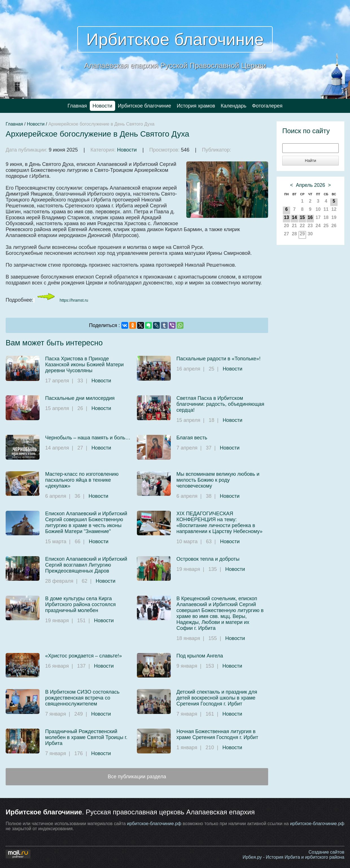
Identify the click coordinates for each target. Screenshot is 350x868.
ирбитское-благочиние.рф (154, 824)
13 (286, 217)
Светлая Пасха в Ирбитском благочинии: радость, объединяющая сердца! (220, 404)
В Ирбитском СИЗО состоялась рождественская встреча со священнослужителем (82, 698)
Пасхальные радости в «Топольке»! (218, 359)
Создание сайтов (326, 852)
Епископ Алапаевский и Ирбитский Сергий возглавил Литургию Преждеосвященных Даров (86, 565)
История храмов (196, 106)
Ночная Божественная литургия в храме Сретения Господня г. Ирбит (217, 734)
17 (318, 217)
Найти (310, 161)
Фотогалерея (267, 106)
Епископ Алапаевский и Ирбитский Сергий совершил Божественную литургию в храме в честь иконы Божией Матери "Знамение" (86, 522)
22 (302, 226)
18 (326, 217)
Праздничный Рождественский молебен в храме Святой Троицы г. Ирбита (86, 737)
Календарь (234, 106)
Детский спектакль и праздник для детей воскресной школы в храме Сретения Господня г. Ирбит (217, 698)
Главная (77, 106)
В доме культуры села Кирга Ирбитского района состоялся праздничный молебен (80, 604)
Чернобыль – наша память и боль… (88, 438)
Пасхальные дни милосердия (80, 398)
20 (286, 226)
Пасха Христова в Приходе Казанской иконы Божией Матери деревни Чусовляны (84, 365)
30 (310, 234)
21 (294, 226)
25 (326, 226)
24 (318, 226)
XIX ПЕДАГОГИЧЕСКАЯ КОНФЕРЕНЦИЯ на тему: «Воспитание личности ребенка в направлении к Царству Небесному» (219, 522)
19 (334, 217)
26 (334, 226)
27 (286, 234)
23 (310, 226)
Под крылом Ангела (200, 656)
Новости (102, 106)
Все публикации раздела (137, 777)
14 (294, 217)
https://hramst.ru (74, 300)
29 (302, 234)
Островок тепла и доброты (208, 559)
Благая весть (192, 438)
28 (294, 234)
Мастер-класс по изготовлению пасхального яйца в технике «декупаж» (82, 480)
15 (302, 217)
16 (310, 217)
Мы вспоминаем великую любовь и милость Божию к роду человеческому (218, 480)
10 (318, 209)
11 (326, 209)
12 (334, 209)
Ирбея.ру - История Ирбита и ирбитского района (293, 857)
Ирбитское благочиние (175, 39)
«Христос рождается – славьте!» (84, 656)
